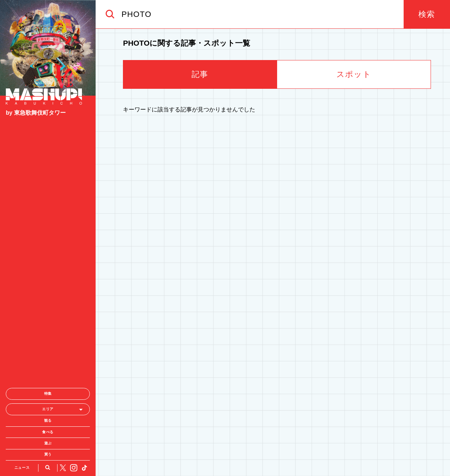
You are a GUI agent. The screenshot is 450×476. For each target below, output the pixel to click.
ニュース (22, 395)
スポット (354, 74)
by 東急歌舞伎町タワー (36, 113)
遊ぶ (48, 371)
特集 (48, 321)
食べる (48, 359)
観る (48, 348)
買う (48, 382)
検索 (427, 14)
